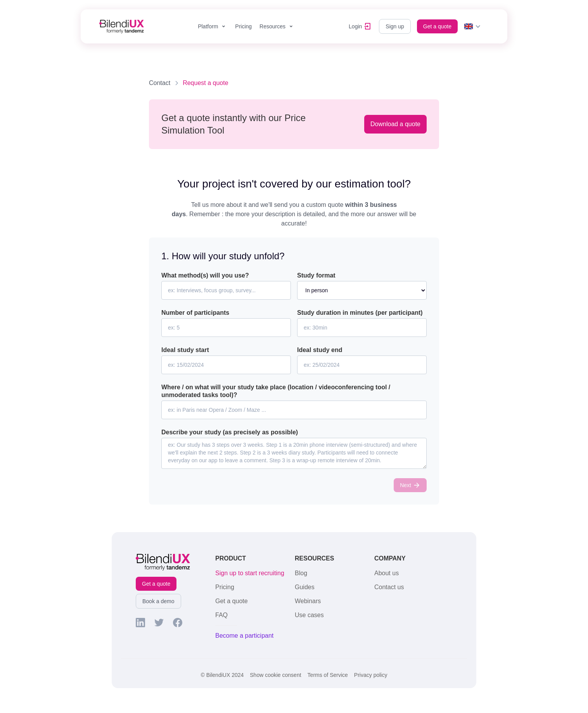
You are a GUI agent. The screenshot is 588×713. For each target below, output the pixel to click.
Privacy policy (371, 675)
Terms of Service (328, 675)
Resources (272, 26)
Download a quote (395, 124)
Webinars (308, 601)
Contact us (389, 587)
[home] (122, 27)
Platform (208, 26)
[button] (213, 26)
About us (387, 573)
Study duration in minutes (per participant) (360, 313)
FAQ (221, 615)
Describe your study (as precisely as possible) (230, 432)
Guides (305, 587)
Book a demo (158, 601)
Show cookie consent (275, 675)
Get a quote (437, 26)
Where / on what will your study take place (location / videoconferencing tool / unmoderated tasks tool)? (276, 391)
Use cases (309, 615)
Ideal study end (320, 350)
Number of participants (195, 313)
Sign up (395, 26)
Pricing (243, 26)
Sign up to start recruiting (250, 573)
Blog (301, 573)
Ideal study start (185, 350)
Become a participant (244, 636)
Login (355, 26)
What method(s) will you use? (205, 275)
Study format (316, 275)
